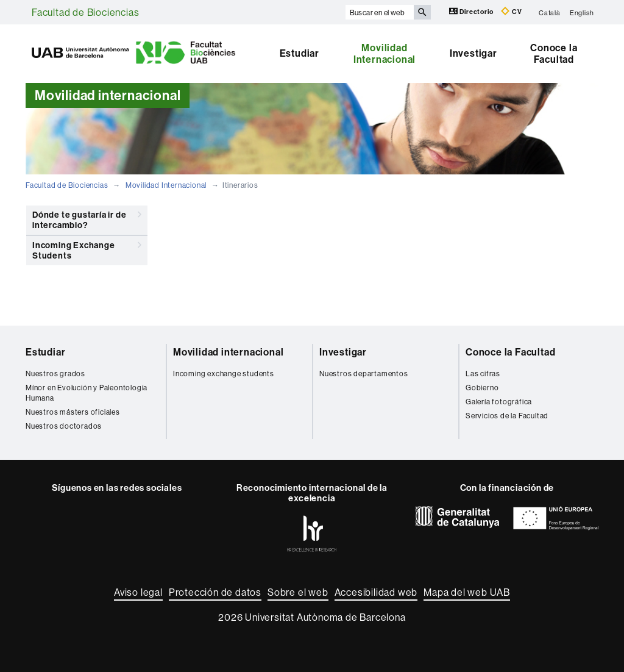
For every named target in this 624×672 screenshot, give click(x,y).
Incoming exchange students (224, 374)
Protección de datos (215, 592)
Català (550, 12)
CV (511, 11)
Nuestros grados (55, 374)
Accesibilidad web (376, 592)
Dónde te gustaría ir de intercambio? (87, 218)
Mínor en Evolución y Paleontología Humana (87, 393)
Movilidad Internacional (385, 54)
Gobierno (482, 388)
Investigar (473, 53)
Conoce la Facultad (554, 54)
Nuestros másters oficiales (73, 412)
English (582, 12)
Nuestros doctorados (64, 426)
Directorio (472, 11)
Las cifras (483, 374)
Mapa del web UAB (467, 592)
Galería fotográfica (499, 402)
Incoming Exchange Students (87, 248)
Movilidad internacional (228, 352)
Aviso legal (138, 592)
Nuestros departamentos (364, 374)
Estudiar (300, 53)
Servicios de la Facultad (507, 416)
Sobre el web (298, 592)
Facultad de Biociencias (85, 12)
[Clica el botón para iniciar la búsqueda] (422, 12)
